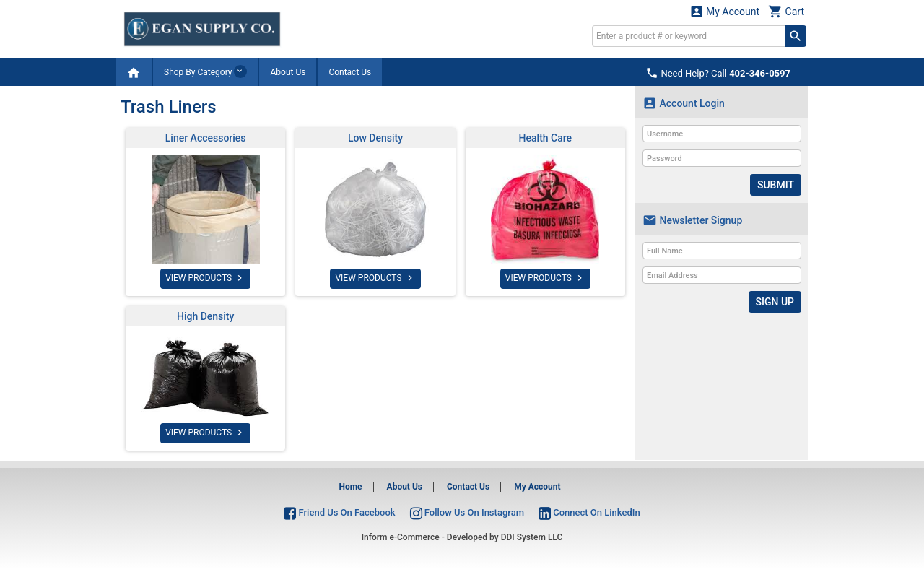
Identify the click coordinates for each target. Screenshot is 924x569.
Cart (786, 11)
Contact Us (350, 72)
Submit (776, 185)
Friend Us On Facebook (339, 512)
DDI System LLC (532, 537)
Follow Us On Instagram (467, 512)
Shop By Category (205, 71)
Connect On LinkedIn (589, 512)
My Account (725, 11)
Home (350, 487)
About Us (288, 72)
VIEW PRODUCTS (205, 278)
